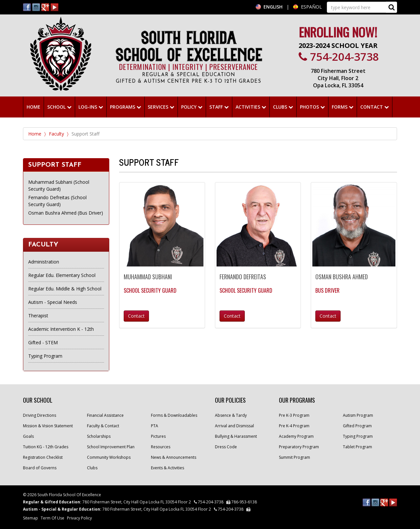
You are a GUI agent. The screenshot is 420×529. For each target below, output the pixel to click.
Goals (28, 436)
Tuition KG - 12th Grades (46, 447)
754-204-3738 (339, 57)
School (59, 107)
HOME (33, 107)
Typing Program (45, 356)
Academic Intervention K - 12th (61, 329)
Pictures (158, 436)
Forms (343, 107)
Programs (126, 107)
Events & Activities (168, 468)
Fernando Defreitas (243, 277)
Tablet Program (357, 447)
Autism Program (358, 415)
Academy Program (296, 436)
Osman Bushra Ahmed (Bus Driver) (66, 213)
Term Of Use (52, 518)
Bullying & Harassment (236, 436)
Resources (161, 447)
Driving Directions (40, 415)
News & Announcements (174, 457)
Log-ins (91, 107)
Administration (44, 262)
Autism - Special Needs (53, 302)
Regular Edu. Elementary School (62, 275)
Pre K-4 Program (294, 426)
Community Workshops (109, 457)
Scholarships (99, 436)
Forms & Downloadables (174, 415)
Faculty (56, 134)
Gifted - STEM (43, 342)
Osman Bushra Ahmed (342, 277)
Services (161, 107)
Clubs (283, 107)
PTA (155, 426)
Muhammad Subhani (148, 277)
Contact (375, 107)
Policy (192, 107)
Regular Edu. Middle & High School (65, 289)
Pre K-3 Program (294, 415)
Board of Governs (40, 468)
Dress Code (226, 447)
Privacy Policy (79, 518)
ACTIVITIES (251, 107)
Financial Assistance (105, 415)
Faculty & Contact (103, 426)
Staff (219, 107)
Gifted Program (357, 426)
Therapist (38, 316)
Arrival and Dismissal (234, 426)
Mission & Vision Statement (48, 426)
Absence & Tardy (231, 415)
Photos (312, 107)
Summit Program (294, 457)
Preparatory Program (299, 447)
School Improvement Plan (111, 447)
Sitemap (31, 518)
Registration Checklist (43, 457)
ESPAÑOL (311, 7)
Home (35, 134)
